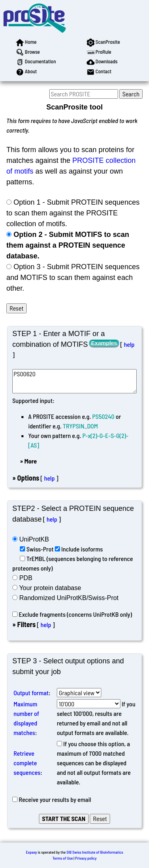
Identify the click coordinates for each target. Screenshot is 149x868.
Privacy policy (86, 858)
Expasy (31, 852)
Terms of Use (63, 858)
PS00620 (74, 381)
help (129, 344)
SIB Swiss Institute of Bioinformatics (95, 852)
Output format (31, 693)
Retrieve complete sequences (27, 763)
